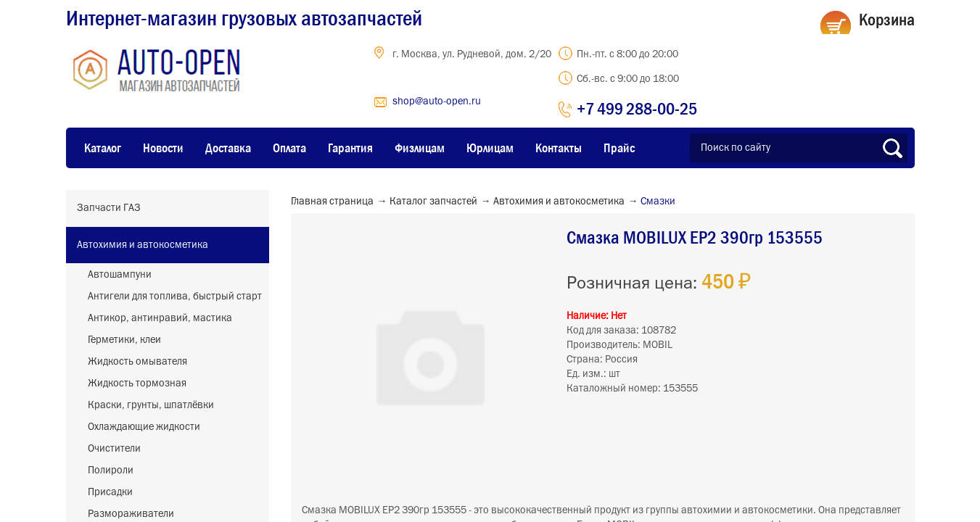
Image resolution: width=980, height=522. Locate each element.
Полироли (111, 471)
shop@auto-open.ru (437, 101)
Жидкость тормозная (137, 384)
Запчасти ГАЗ (109, 208)
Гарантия (350, 148)
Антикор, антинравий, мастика (160, 318)
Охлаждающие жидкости (144, 427)
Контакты (559, 148)
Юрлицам (490, 148)
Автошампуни (120, 275)
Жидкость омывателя (137, 362)
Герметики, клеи (124, 340)
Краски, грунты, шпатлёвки (151, 405)
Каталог (103, 148)
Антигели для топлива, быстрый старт (175, 297)
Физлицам (420, 148)
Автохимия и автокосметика (143, 245)
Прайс (619, 148)
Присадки (110, 492)
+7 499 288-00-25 (637, 108)
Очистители (114, 449)
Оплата (289, 148)
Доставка (228, 148)
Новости (163, 148)
